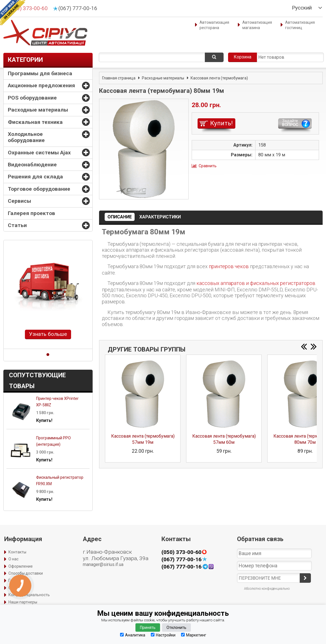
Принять (148, 628)
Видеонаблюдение (32, 165)
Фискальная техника (35, 122)
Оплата (15, 588)
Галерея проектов (31, 213)
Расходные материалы (38, 110)
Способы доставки (26, 573)
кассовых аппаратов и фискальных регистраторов (256, 283)
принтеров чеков (229, 266)
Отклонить (176, 628)
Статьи (17, 225)
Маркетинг (194, 635)
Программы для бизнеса (40, 73)
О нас (13, 559)
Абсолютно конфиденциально (267, 589)
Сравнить (208, 166)
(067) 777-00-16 (78, 8)
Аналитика (133, 635)
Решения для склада (35, 177)
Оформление (21, 566)
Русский (302, 8)
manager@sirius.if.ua (103, 564)
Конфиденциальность (29, 595)
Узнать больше (48, 334)
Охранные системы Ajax (39, 153)
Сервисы (19, 201)
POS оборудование (32, 98)
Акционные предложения (41, 85)
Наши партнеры (23, 602)
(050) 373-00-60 (28, 8)
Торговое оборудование (39, 189)
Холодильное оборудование (26, 137)
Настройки (163, 635)
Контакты (17, 552)
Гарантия (17, 581)
